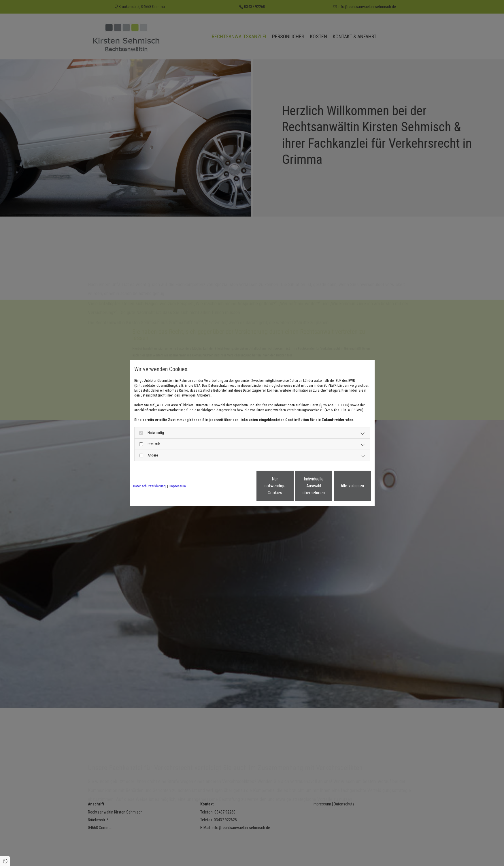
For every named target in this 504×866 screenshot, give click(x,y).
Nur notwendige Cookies (235, 486)
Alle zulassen (345, 486)
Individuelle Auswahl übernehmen (290, 486)
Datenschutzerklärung (149, 486)
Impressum (178, 486)
